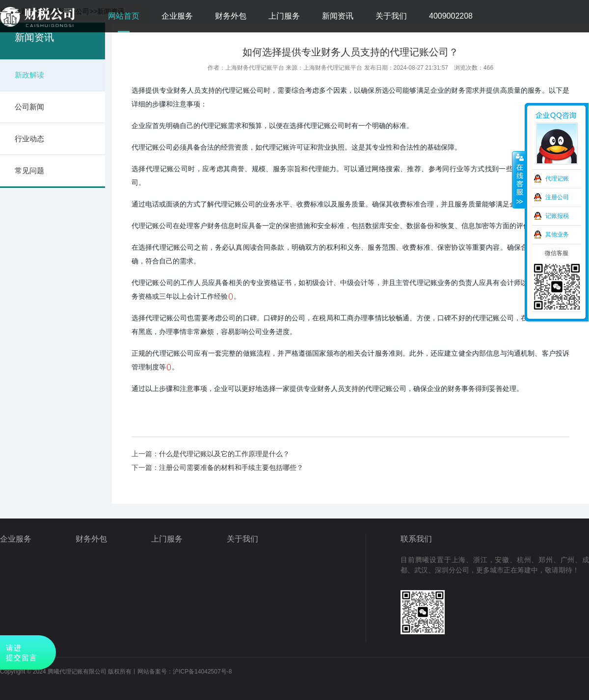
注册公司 (557, 197)
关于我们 (391, 16)
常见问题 (29, 170)
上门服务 (284, 16)
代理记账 (557, 179)
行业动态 (29, 139)
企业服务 (177, 16)
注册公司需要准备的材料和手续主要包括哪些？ (231, 467)
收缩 (519, 180)
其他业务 (557, 234)
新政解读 (29, 75)
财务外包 (231, 16)
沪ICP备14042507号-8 (202, 672)
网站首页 (124, 16)
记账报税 (557, 216)
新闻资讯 (338, 16)
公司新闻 (29, 107)
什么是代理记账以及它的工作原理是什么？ (224, 454)
